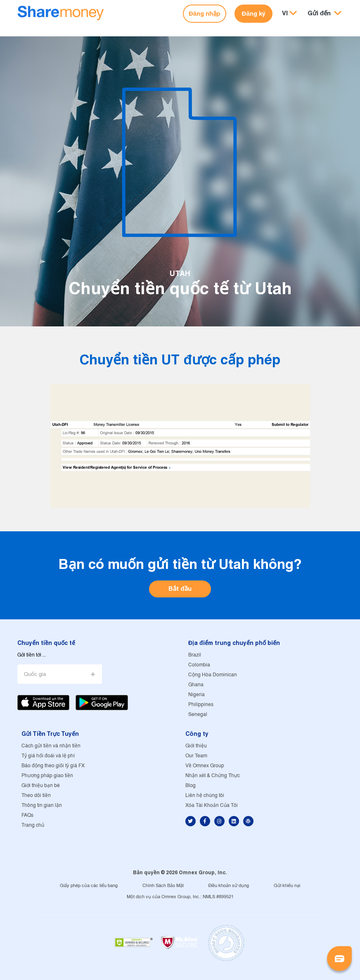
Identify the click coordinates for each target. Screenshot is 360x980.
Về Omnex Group (205, 766)
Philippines (201, 705)
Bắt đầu (180, 589)
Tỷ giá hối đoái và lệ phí (48, 756)
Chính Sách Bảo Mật (163, 886)
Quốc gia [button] (35, 674)
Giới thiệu (196, 746)
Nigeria (197, 695)
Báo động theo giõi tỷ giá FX (53, 766)
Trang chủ (33, 825)
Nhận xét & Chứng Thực (213, 776)
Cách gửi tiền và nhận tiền (51, 746)
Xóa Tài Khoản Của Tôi (212, 805)
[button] (324, 13)
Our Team (196, 756)
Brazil (195, 655)
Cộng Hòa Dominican (213, 675)
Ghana (196, 685)
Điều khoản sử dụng (229, 886)
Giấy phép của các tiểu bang (89, 886)
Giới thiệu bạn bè (41, 786)
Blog (191, 786)
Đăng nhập (205, 13)
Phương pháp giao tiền (47, 776)
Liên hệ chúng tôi (205, 796)
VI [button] (285, 13)
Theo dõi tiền (36, 796)
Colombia (199, 665)
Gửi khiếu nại (287, 886)
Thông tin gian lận (42, 805)
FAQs (27, 815)
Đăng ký (254, 13)
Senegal (198, 715)
